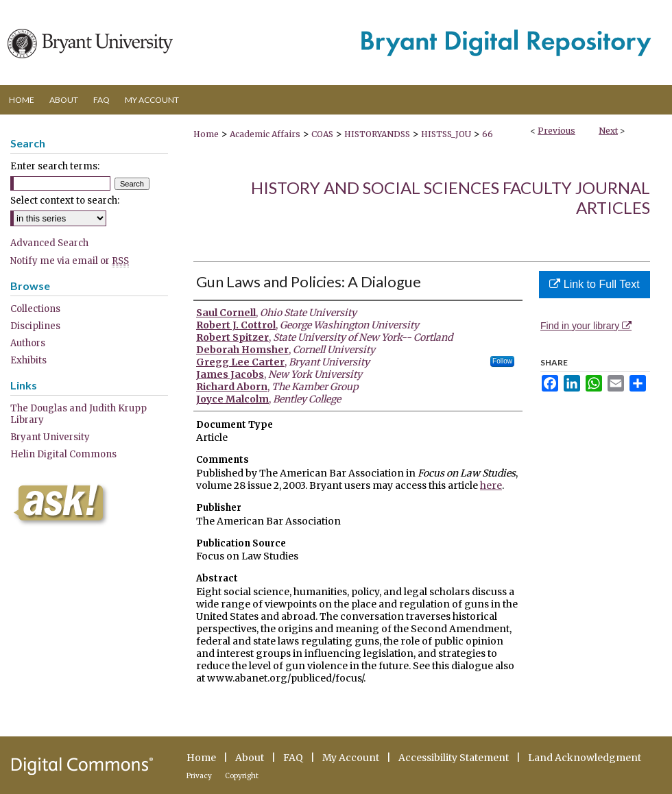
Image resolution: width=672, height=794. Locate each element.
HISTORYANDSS (377, 134)
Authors (28, 343)
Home (206, 134)
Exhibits (28, 360)
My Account (351, 758)
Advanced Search (49, 243)
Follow (502, 361)
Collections (35, 309)
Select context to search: (65, 201)
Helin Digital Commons (63, 454)
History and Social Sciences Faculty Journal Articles (451, 197)
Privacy (199, 776)
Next (608, 131)
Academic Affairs (265, 134)
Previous (556, 131)
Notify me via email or (70, 261)
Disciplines (35, 326)
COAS (322, 134)
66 (488, 134)
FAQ (293, 758)
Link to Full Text (594, 284)
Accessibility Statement (454, 758)
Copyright (242, 776)
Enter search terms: (55, 166)
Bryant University (50, 437)
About (250, 758)
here (491, 485)
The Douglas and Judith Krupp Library (79, 414)
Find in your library (586, 326)
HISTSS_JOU (446, 134)
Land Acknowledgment (585, 758)
